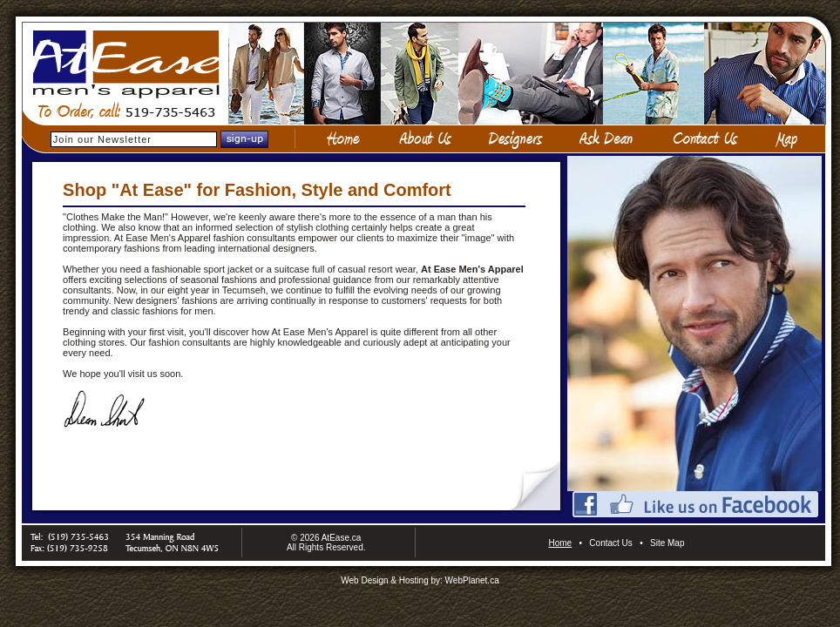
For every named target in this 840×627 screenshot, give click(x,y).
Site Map (667, 543)
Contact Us (610, 543)
